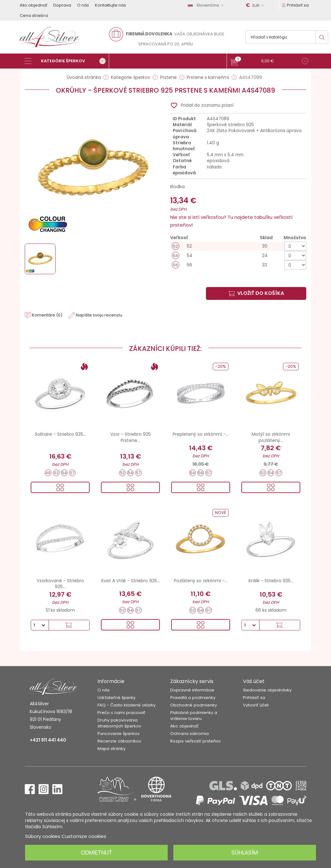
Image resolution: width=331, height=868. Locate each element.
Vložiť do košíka (256, 293)
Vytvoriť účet (256, 705)
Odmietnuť (96, 853)
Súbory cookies (43, 836)
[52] (238, 246)
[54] (238, 256)
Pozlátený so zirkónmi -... (201, 581)
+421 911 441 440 (48, 740)
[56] (238, 265)
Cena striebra (34, 15)
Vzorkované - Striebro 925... (60, 584)
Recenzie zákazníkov (119, 741)
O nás (83, 5)
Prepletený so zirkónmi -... (201, 434)
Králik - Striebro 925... (271, 581)
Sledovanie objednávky (267, 690)
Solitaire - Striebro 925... (60, 434)
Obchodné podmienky (194, 705)
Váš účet (254, 681)
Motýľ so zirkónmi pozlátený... (271, 437)
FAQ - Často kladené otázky (126, 705)
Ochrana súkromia (189, 734)
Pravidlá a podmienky (193, 698)
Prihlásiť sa (254, 698)
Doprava (62, 5)
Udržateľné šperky (116, 698)
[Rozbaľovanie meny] (256, 5)
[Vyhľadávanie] (287, 37)
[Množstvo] (295, 246)
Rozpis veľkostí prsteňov (195, 741)
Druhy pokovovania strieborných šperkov (119, 723)
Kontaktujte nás (110, 5)
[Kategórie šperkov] (67, 61)
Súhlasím (245, 853)
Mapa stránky (111, 749)
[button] (269, 62)
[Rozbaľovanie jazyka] (207, 5)
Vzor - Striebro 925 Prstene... (131, 437)
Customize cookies (84, 836)
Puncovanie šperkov (118, 734)
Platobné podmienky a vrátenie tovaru (194, 716)
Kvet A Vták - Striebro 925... (131, 581)
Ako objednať (34, 5)
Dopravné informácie (192, 690)
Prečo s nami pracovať (121, 713)
